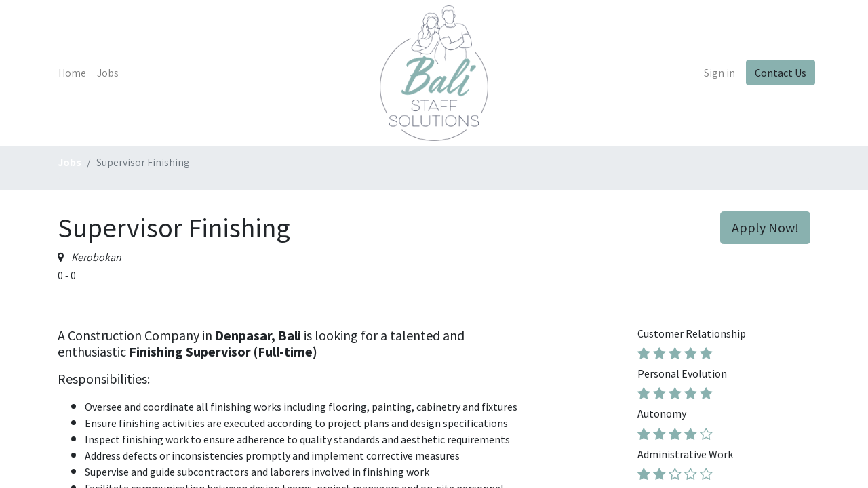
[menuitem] (77, 73)
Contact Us (776, 73)
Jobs (70, 162)
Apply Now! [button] (765, 227)
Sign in (715, 73)
